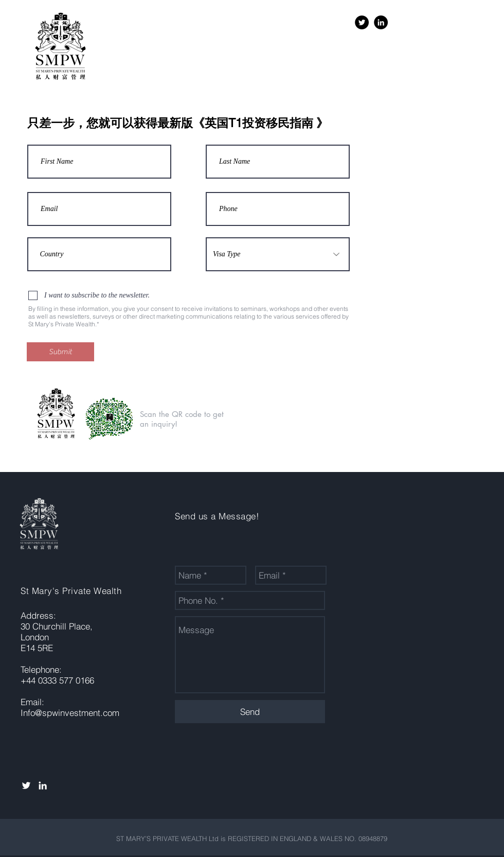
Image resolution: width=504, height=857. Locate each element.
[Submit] (60, 352)
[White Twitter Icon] (26, 785)
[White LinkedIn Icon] (43, 785)
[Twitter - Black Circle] (362, 22)
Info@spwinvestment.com (70, 713)
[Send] (250, 712)
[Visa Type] (278, 254)
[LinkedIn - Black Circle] (381, 22)
